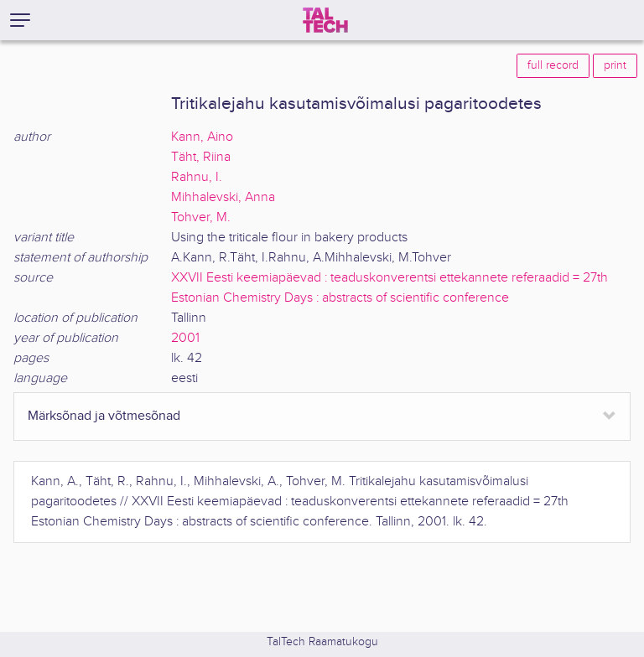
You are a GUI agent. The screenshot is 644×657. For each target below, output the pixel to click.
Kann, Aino (202, 137)
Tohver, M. (201, 217)
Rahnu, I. (197, 177)
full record (553, 65)
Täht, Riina (201, 157)
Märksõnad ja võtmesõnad (104, 416)
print (615, 65)
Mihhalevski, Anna (223, 197)
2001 (185, 338)
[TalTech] (325, 20)
